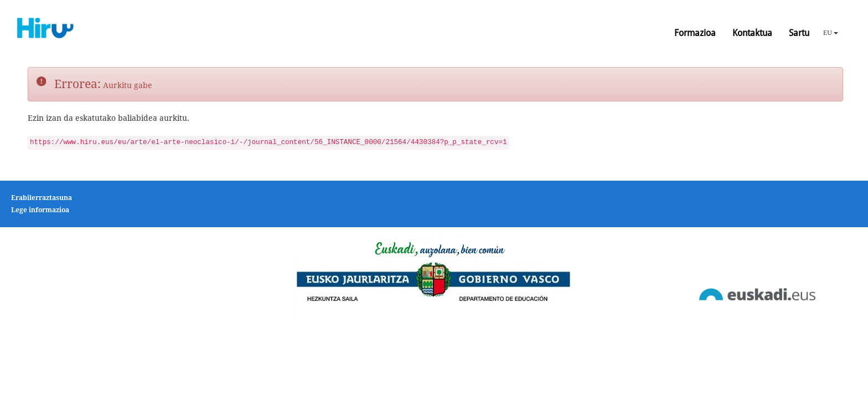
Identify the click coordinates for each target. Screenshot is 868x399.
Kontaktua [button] (752, 33)
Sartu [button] (799, 33)
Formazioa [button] (695, 33)
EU (831, 33)
